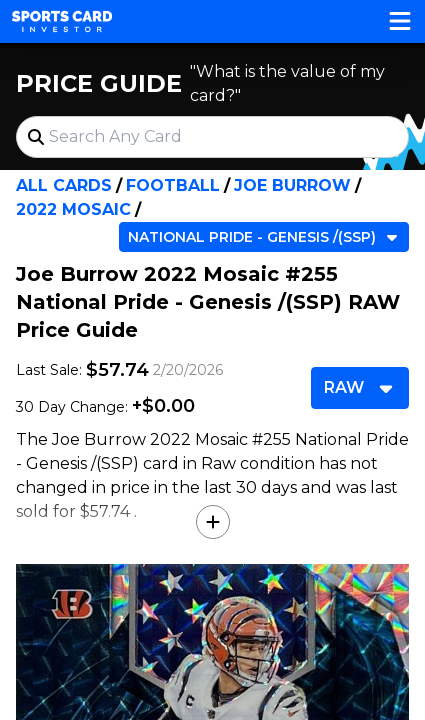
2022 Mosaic (73, 209)
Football (173, 185)
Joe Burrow (292, 185)
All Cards (64, 185)
